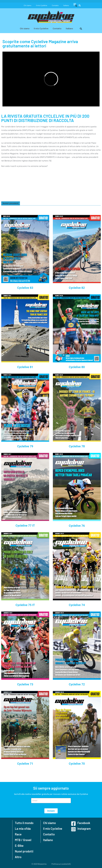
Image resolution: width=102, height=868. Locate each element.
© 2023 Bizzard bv (39, 864)
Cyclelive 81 (25, 367)
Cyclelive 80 (77, 367)
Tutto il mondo (24, 823)
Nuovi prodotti (24, 851)
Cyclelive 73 (25, 684)
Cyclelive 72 (77, 684)
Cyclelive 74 (77, 605)
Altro (18, 857)
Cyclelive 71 (25, 764)
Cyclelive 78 (77, 446)
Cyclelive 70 (77, 764)
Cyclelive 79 (25, 446)
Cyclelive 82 (77, 288)
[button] (75, 5)
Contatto (55, 5)
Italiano (66, 5)
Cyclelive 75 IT (25, 605)
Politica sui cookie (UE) (61, 864)
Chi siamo (27, 5)
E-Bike (19, 846)
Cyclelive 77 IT (25, 526)
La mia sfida (23, 829)
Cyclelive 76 (77, 526)
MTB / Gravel (23, 840)
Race (18, 834)
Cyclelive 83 (25, 288)
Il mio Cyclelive (42, 5)
